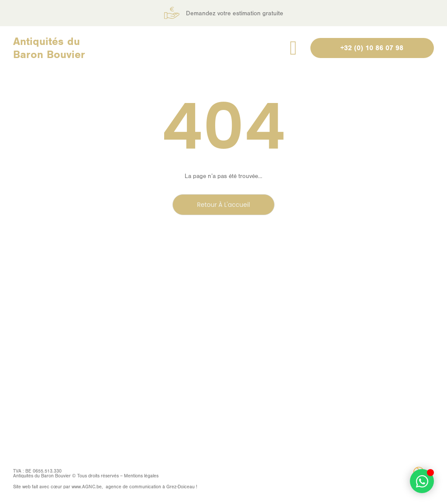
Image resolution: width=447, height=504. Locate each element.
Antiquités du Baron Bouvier (49, 48)
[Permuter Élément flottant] (422, 481)
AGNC (89, 487)
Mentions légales (141, 476)
